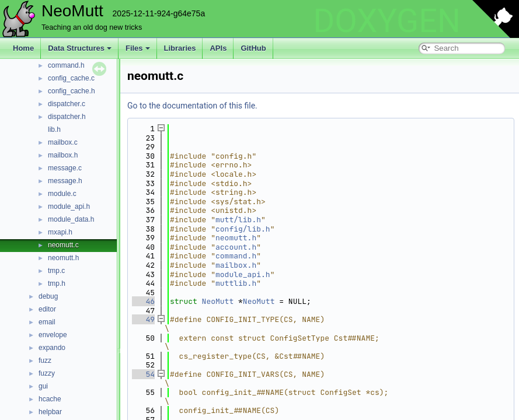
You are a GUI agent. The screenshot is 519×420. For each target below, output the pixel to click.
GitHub (253, 48)
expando (52, 348)
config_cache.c (71, 78)
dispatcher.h (67, 117)
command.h (66, 65)
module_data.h (71, 219)
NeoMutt (218, 301)
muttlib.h (236, 283)
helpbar (50, 412)
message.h (65, 181)
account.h (236, 247)
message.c (65, 168)
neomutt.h (63, 258)
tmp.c (56, 271)
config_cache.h (72, 91)
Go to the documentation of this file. (192, 106)
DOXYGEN (387, 21)
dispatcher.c (67, 104)
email (47, 322)
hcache (50, 399)
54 (143, 374)
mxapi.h (60, 232)
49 (143, 319)
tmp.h (57, 283)
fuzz (45, 360)
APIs (218, 48)
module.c (62, 194)
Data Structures (80, 48)
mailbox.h (63, 155)
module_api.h (69, 206)
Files (138, 48)
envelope (53, 335)
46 (143, 301)
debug (48, 296)
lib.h (54, 129)
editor (47, 309)
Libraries (180, 48)
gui (43, 386)
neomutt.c (63, 245)
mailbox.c (63, 142)
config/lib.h (243, 229)
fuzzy (47, 373)
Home (23, 48)
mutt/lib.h (238, 220)
